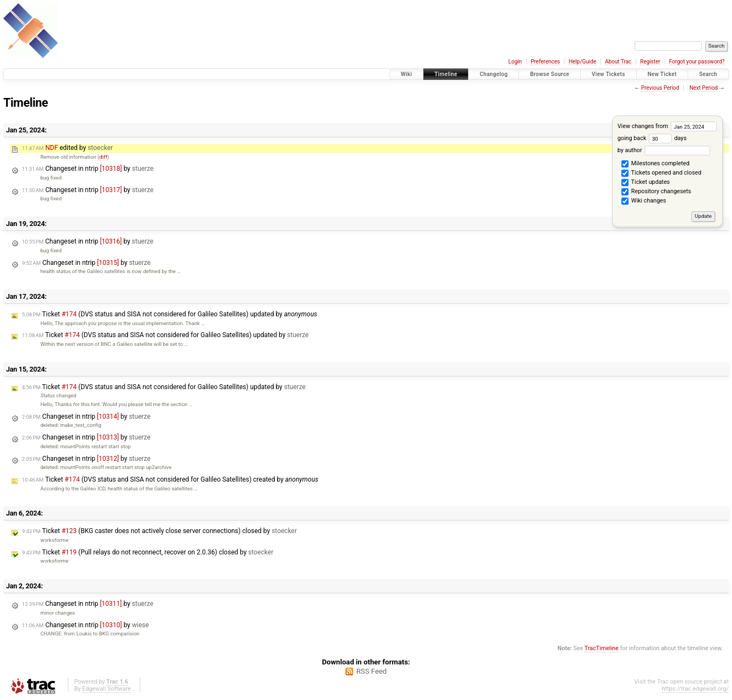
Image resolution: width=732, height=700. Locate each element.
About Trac (618, 62)
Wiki (407, 74)
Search (708, 74)
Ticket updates (645, 183)
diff (103, 157)
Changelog (494, 74)
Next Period (704, 88)
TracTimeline (602, 648)
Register (650, 62)
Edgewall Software (106, 689)
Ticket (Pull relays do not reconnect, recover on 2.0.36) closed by (148, 552)
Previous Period (660, 88)
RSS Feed (372, 671)
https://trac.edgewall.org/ (695, 689)
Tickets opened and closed (661, 173)
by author (664, 150)
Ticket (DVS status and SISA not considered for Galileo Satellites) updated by (169, 314)
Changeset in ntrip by (88, 169)
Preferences (545, 62)
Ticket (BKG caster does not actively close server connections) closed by (159, 531)
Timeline (446, 74)
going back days (652, 138)
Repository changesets (656, 192)
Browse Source (550, 74)
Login (515, 62)
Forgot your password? (697, 62)
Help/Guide (583, 62)
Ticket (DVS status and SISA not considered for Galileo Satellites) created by (170, 479)
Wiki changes (644, 201)
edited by (67, 148)
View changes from (667, 126)
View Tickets (609, 74)
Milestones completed (655, 164)
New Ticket (662, 74)
